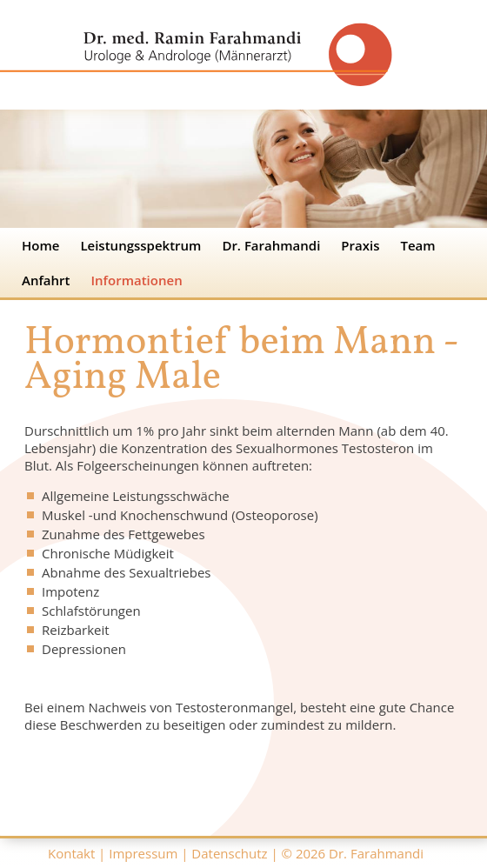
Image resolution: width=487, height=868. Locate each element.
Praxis (360, 245)
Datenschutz (229, 853)
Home (40, 245)
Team (418, 245)
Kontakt (71, 853)
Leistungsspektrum (140, 245)
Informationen (137, 280)
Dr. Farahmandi (271, 245)
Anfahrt (46, 280)
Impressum (143, 853)
